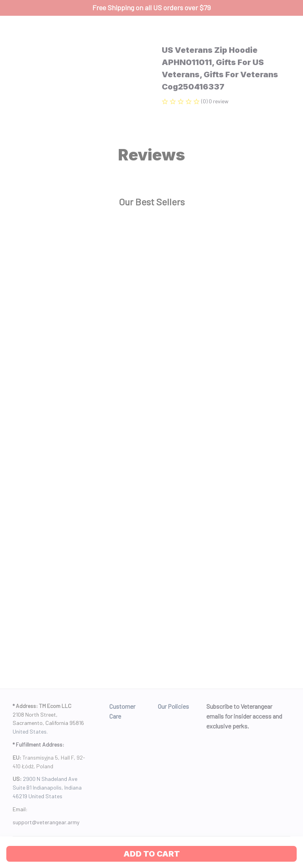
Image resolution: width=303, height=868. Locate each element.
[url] (46, 822)
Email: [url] (20, 809)
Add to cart (152, 854)
